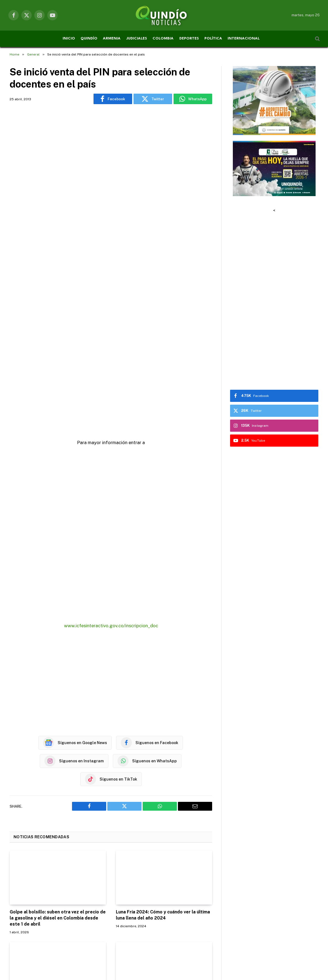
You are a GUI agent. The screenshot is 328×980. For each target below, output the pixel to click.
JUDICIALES (137, 39)
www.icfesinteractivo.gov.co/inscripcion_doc (111, 468)
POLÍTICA (213, 39)
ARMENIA (112, 39)
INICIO (69, 39)
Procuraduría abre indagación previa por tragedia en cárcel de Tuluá (159, 849)
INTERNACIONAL (244, 39)
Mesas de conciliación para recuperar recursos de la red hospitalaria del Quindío (55, 849)
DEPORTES (189, 39)
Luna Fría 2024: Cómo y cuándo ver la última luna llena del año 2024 (163, 758)
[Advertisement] (111, 186)
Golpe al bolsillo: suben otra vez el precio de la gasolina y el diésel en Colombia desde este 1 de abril (58, 761)
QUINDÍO (89, 39)
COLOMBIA (163, 39)
